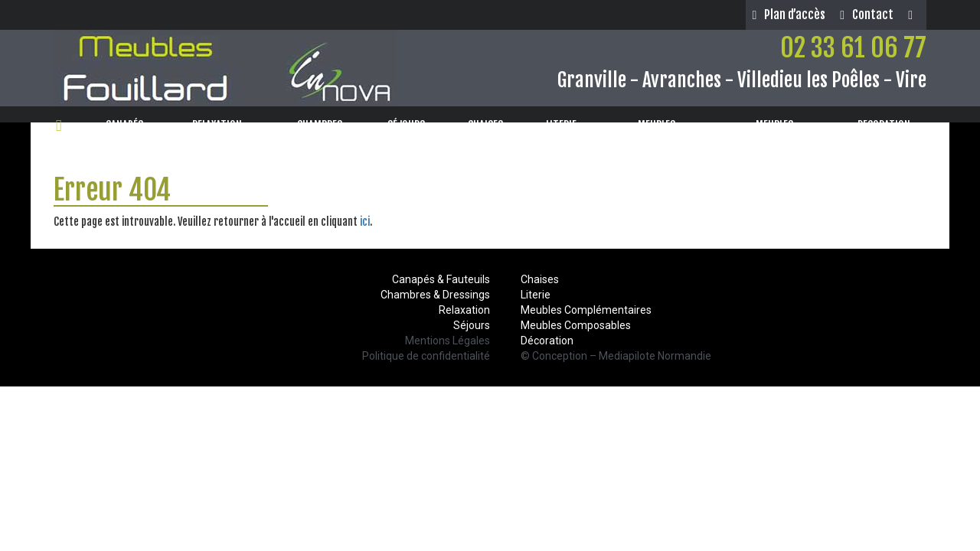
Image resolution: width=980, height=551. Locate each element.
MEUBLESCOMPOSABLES (656, 133)
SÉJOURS (411, 125)
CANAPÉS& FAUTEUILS (124, 133)
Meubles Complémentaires (586, 310)
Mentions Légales (448, 341)
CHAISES (490, 125)
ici (365, 222)
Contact (867, 15)
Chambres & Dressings (435, 295)
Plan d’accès (789, 15)
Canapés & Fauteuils (441, 279)
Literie (536, 295)
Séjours (472, 325)
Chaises (540, 279)
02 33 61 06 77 (853, 47)
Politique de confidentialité (426, 356)
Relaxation (464, 310)
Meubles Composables (576, 325)
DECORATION (889, 125)
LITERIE (566, 125)
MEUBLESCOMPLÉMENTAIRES (775, 133)
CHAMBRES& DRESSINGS (320, 133)
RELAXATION (222, 125)
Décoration (547, 341)
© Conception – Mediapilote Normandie (616, 356)
